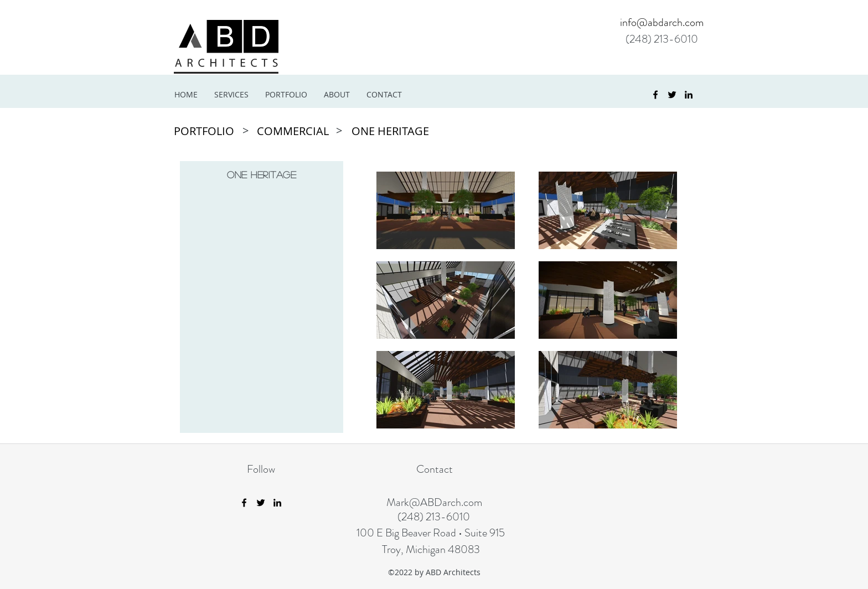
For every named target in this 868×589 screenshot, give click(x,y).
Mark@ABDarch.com (434, 502)
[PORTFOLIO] (206, 131)
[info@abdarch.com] (657, 23)
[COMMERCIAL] (294, 131)
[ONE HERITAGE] (390, 131)
